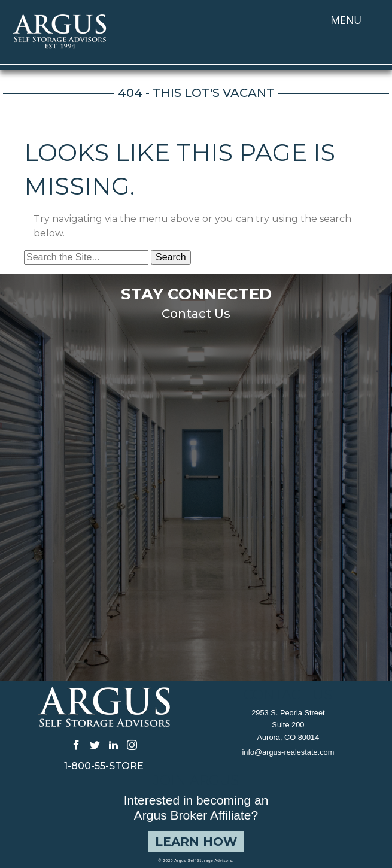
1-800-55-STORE (104, 766)
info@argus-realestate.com (288, 752)
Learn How (196, 842)
